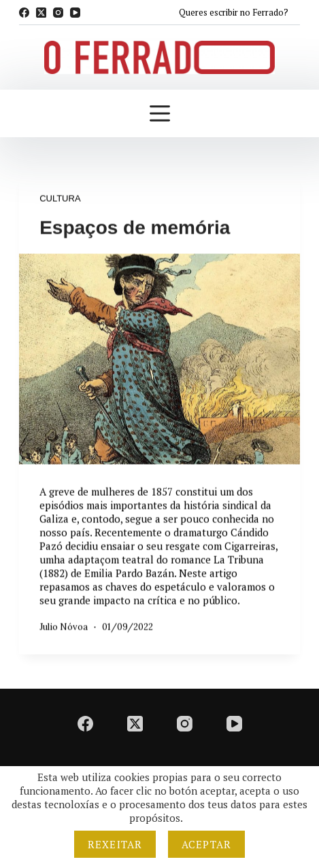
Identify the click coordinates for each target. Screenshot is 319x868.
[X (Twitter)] (41, 13)
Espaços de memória (135, 228)
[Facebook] (24, 13)
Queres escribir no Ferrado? (234, 12)
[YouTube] (75, 13)
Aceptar (206, 844)
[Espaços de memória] (159, 359)
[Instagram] (58, 13)
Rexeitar (115, 844)
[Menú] (160, 113)
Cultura (60, 199)
